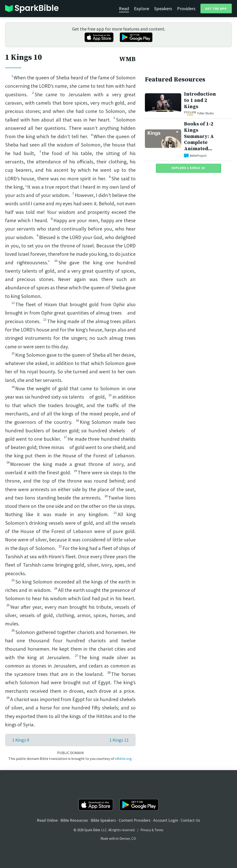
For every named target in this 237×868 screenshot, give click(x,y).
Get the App (216, 9)
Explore (142, 8)
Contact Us (190, 820)
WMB (127, 59)
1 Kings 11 (119, 740)
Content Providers (135, 820)
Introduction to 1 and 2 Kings (200, 100)
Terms (159, 830)
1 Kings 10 (23, 57)
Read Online (47, 820)
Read (124, 8)
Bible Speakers (103, 820)
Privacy (146, 830)
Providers (186, 8)
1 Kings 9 (21, 740)
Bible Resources (74, 820)
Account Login (166, 820)
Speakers (163, 8)
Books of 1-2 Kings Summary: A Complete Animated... (199, 136)
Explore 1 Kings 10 (188, 168)
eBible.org (123, 759)
